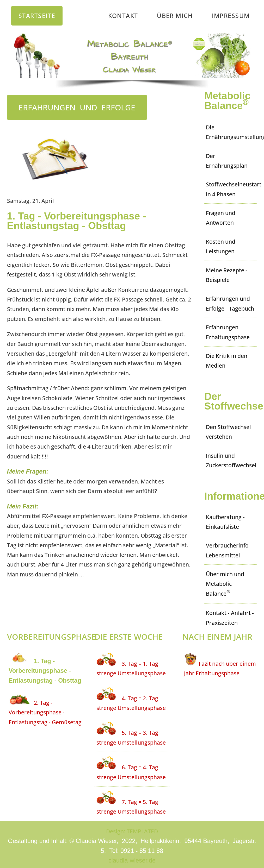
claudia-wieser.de (132, 860)
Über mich (175, 16)
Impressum (231, 16)
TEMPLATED (142, 831)
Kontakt (123, 16)
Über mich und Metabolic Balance (225, 584)
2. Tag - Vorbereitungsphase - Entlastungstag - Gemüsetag (45, 712)
